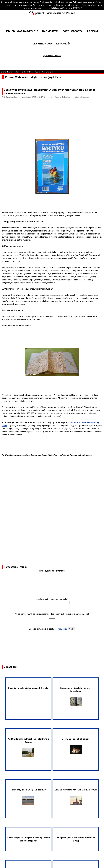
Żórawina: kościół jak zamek (76, 746)
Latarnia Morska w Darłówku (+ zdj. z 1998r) (76, 797)
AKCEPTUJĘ (77, 8)
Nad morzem (50, 31)
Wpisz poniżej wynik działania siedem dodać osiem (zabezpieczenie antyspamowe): (52, 614)
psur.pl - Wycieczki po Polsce (52, 13)
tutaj (77, 5)
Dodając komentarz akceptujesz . (48, 629)
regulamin (62, 629)
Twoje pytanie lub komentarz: (52, 571)
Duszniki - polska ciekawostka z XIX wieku (28, 688)
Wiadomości (64, 44)
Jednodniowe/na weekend (22, 31)
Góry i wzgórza (73, 31)
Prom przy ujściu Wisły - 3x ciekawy (28, 797)
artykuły (16, 72)
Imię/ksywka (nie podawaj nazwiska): (52, 599)
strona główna (6, 72)
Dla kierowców (42, 44)
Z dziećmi (93, 31)
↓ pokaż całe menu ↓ (52, 56)
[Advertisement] (53, 123)
